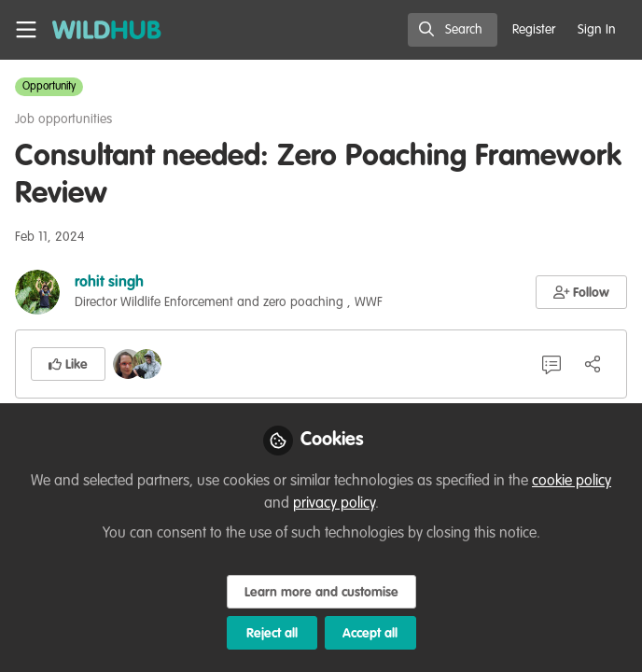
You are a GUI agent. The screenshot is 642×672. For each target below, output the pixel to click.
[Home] (107, 30)
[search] (453, 30)
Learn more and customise (321, 593)
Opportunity (49, 87)
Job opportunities (63, 119)
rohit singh (109, 283)
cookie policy (572, 482)
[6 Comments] (551, 364)
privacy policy (334, 504)
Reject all (272, 634)
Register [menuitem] (534, 30)
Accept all (370, 634)
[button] (582, 292)
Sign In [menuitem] (597, 30)
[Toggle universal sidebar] (26, 30)
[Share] (593, 364)
